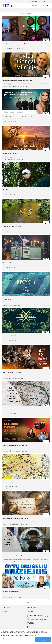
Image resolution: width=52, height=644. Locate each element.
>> (29, 602)
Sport (3, 615)
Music (3, 614)
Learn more (33, 636)
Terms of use (30, 613)
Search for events (26, 10)
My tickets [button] (35, 6)
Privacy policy (30, 611)
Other (3, 610)
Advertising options (31, 622)
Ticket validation (31, 624)
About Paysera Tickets (32, 610)
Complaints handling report (33, 628)
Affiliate (29, 626)
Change (49, 1)
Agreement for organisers (33, 614)
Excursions (4, 617)
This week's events (26, 14)
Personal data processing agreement (35, 615)
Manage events (30, 625)
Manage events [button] (44, 6)
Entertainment (5, 611)
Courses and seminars (6, 613)
